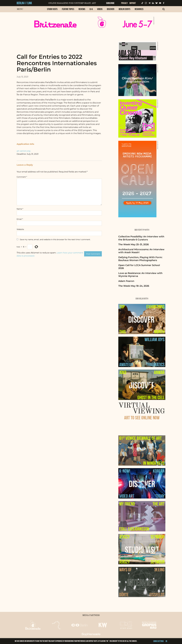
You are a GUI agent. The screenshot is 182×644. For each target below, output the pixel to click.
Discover (111, 9)
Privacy (124, 3)
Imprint (133, 3)
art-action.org (24, 151)
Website (20, 229)
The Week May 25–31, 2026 (134, 244)
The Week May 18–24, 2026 (134, 286)
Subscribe (110, 3)
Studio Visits (52, 9)
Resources (139, 9)
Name (20, 209)
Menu (20, 9)
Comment (22, 177)
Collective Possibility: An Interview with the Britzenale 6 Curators (141, 238)
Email (20, 219)
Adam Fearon (126, 281)
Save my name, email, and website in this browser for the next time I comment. (55, 239)
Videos (100, 9)
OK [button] (166, 641)
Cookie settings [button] (158, 641)
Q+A (91, 9)
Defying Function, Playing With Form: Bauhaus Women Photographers (140, 259)
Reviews (82, 9)
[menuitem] (52, 10)
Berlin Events (124, 9)
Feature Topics (68, 9)
